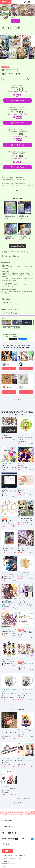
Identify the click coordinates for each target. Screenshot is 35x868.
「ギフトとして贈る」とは (11, 256)
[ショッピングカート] (29, 2)
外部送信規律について (7, 861)
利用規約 (10, 856)
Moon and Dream (17, 198)
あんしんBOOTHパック (7, 279)
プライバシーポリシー (15, 858)
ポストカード (12, 64)
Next (32, 47)
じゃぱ (26, 387)
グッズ (3, 64)
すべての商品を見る (18, 246)
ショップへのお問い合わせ (9, 313)
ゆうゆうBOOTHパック (20, 279)
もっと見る (18, 401)
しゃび (26, 364)
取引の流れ (7, 299)
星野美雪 (13, 18)
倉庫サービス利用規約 (19, 856)
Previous (3, 47)
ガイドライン (5, 858)
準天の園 (9, 387)
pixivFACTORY (5, 291)
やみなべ (9, 364)
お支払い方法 (7, 303)
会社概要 (4, 856)
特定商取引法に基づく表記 (9, 309)
